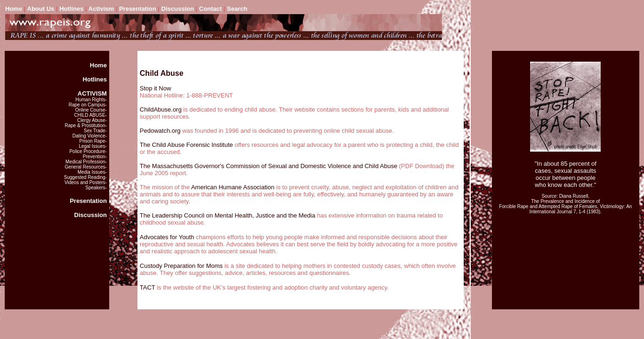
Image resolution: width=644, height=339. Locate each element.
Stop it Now (155, 88)
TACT (148, 287)
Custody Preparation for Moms (181, 266)
